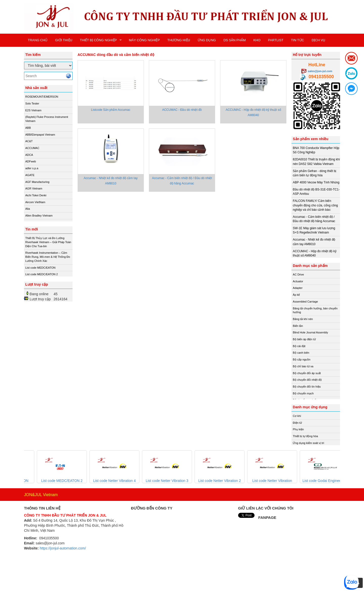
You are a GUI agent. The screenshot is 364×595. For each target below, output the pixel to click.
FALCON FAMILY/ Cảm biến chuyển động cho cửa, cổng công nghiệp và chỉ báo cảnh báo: (315, 205)
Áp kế (296, 295)
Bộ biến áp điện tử (304, 339)
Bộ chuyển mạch (303, 393)
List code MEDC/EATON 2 (42, 274)
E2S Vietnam (33, 110)
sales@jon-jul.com (320, 71)
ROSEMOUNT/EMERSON (42, 97)
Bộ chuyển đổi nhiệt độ (307, 380)
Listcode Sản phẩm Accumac (111, 110)
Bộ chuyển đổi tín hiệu (307, 387)
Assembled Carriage (305, 302)
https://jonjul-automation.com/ (63, 548)
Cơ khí (297, 416)
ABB (28, 128)
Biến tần (298, 326)
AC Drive (298, 274)
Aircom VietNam (35, 202)
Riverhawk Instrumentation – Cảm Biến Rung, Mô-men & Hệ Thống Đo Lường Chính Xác (48, 257)
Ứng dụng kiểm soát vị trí (308, 443)
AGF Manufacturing (37, 182)
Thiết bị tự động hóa (305, 436)
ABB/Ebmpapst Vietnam (40, 135)
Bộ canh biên (301, 353)
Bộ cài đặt (299, 346)
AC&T (29, 141)
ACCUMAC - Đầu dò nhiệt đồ (182, 110)
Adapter (298, 288)
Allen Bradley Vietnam (39, 216)
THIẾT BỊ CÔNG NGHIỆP (98, 40)
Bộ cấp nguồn (302, 359)
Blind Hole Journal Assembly (310, 332)
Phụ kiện (298, 429)
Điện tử (297, 423)
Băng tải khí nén (303, 319)
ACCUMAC (32, 148)
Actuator (298, 281)
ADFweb (31, 161)
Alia (28, 209)
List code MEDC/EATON (40, 268)
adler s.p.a (32, 168)
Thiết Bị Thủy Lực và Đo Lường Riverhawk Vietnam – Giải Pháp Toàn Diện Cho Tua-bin (48, 242)
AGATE (30, 175)
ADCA (29, 155)
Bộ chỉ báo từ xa (303, 366)
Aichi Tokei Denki (36, 195)
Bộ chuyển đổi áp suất (307, 373)
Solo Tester (32, 103)
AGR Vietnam (34, 188)
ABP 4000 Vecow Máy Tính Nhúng (316, 182)
